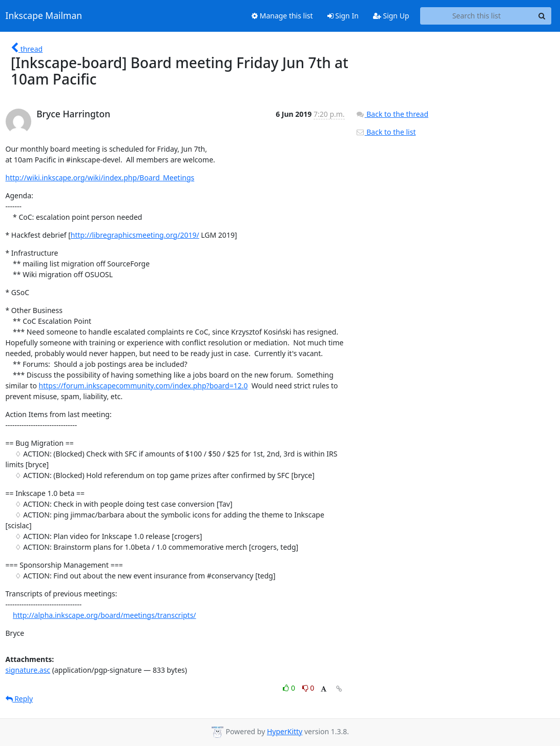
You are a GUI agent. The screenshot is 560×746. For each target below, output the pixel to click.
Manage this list (282, 16)
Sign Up (391, 16)
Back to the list (386, 132)
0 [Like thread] (290, 688)
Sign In (343, 16)
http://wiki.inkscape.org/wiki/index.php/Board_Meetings (100, 178)
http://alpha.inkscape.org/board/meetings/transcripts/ (105, 615)
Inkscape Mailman (44, 16)
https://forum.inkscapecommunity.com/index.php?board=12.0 (143, 386)
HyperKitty (285, 731)
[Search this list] (477, 16)
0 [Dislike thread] (308, 688)
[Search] (542, 16)
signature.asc (28, 670)
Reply (19, 699)
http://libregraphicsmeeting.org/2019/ (135, 235)
